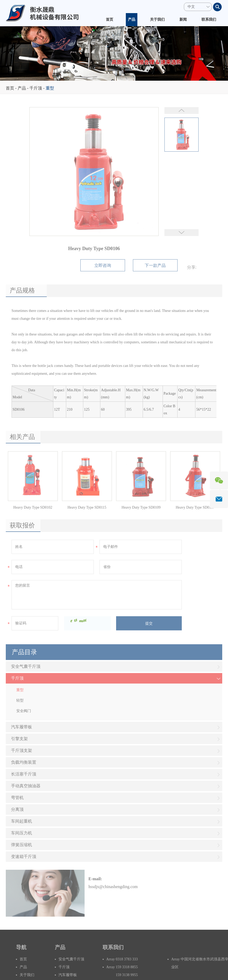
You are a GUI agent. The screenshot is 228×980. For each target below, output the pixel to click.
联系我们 (209, 20)
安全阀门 (24, 711)
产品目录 (24, 652)
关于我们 (157, 20)
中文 (191, 7)
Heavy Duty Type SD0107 (195, 507)
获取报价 (22, 525)
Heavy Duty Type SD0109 (141, 507)
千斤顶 (36, 88)
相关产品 (22, 437)
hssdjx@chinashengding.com (113, 887)
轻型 (20, 700)
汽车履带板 (116, 728)
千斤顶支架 (116, 751)
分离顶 (116, 810)
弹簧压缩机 (116, 845)
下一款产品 (155, 265)
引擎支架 (116, 739)
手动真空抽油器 (116, 786)
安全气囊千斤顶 (116, 667)
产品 (132, 20)
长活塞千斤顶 (116, 775)
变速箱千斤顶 (116, 857)
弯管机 (116, 798)
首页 (110, 20)
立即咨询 (103, 265)
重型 (50, 88)
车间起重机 (116, 822)
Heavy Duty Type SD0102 (33, 507)
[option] (114, 53)
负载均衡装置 (116, 763)
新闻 (183, 20)
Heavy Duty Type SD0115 (87, 507)
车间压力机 (116, 834)
